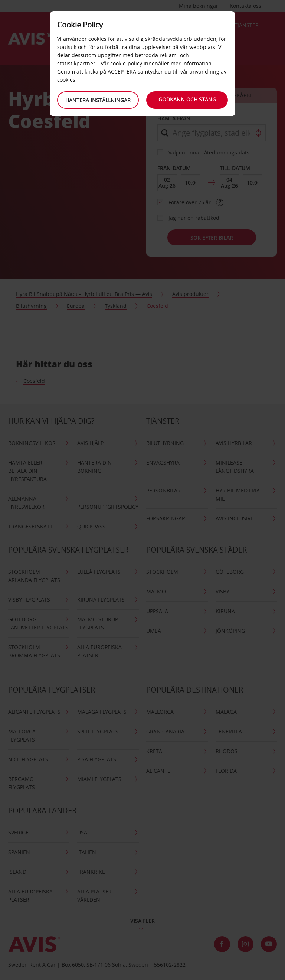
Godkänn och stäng (187, 99)
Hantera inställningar (98, 100)
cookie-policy (126, 63)
